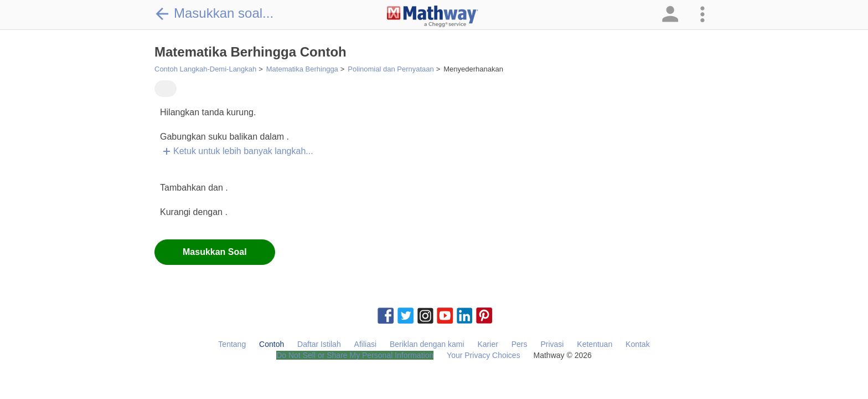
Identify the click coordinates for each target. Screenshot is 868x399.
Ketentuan (595, 344)
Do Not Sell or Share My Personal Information (355, 355)
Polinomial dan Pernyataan (391, 69)
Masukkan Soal (215, 252)
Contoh (272, 344)
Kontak (638, 344)
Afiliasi (365, 344)
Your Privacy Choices (484, 355)
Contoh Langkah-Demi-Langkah (205, 69)
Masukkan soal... (214, 13)
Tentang (232, 344)
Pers (520, 344)
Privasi (552, 344)
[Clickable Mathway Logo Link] (433, 17)
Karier (487, 344)
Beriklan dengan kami (427, 344)
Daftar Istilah (319, 344)
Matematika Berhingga (302, 69)
